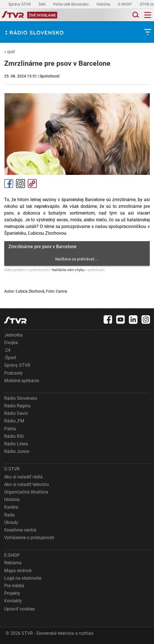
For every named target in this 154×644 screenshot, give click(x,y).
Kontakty (13, 601)
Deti (42, 4)
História (104, 4)
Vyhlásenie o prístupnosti (29, 538)
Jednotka (13, 335)
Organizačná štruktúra (26, 492)
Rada (9, 515)
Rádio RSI (14, 436)
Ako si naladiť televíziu (27, 484)
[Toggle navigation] (148, 15)
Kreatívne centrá (20, 530)
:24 (7, 350)
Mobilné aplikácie (22, 381)
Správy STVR (20, 4)
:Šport (10, 358)
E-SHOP (125, 4)
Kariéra (11, 507)
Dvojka (11, 343)
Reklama (13, 563)
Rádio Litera (16, 444)
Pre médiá (14, 586)
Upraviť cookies (19, 609)
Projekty (12, 593)
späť (10, 52)
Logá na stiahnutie (23, 578)
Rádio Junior (17, 451)
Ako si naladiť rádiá (23, 477)
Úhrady (11, 522)
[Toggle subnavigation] (148, 32)
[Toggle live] (42, 15)
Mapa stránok (18, 571)
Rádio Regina (17, 406)
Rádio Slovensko (21, 398)
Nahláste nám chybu (68, 270)
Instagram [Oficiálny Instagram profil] (20, 184)
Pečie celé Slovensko (71, 4)
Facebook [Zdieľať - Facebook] (9, 184)
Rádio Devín (16, 413)
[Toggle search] (135, 15)
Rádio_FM (14, 421)
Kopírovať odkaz (32, 184)
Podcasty (13, 373)
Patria (10, 429)
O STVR (12, 469)
